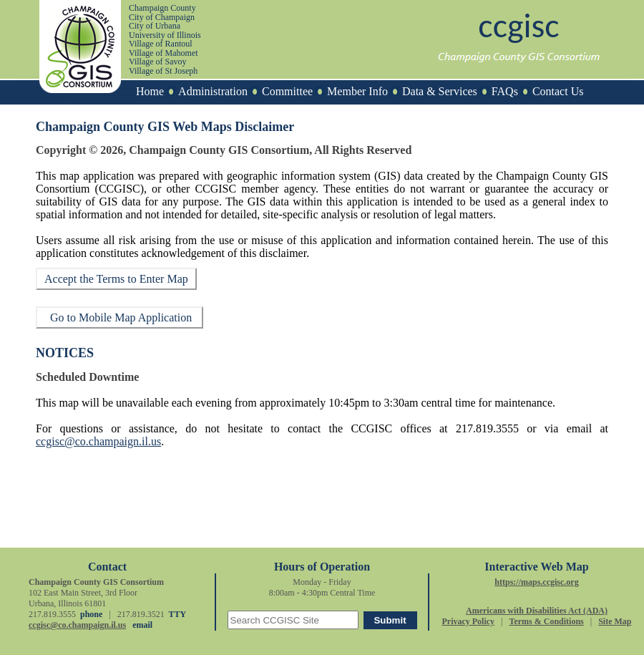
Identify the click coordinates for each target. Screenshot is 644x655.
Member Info (357, 91)
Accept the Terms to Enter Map (116, 279)
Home (150, 91)
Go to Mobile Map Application (119, 317)
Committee (287, 91)
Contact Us (558, 91)
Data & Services (440, 91)
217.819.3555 (487, 428)
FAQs (505, 91)
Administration (213, 91)
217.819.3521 (141, 614)
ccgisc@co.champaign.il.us (98, 441)
